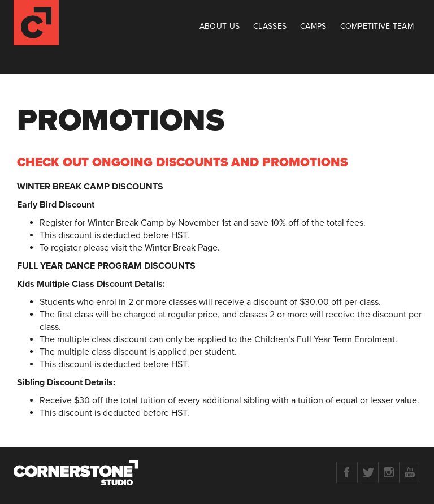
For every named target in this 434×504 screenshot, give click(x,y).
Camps (313, 26)
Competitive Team (377, 26)
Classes (270, 26)
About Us (220, 26)
